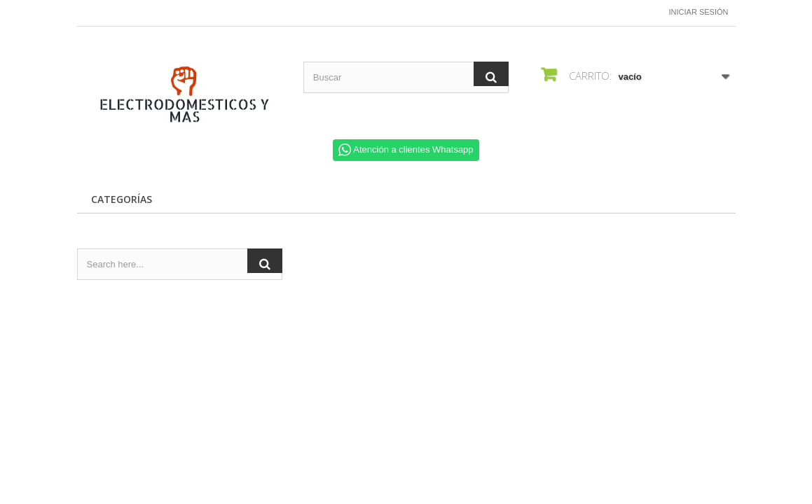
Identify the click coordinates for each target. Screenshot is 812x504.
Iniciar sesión (699, 12)
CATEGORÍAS (122, 199)
